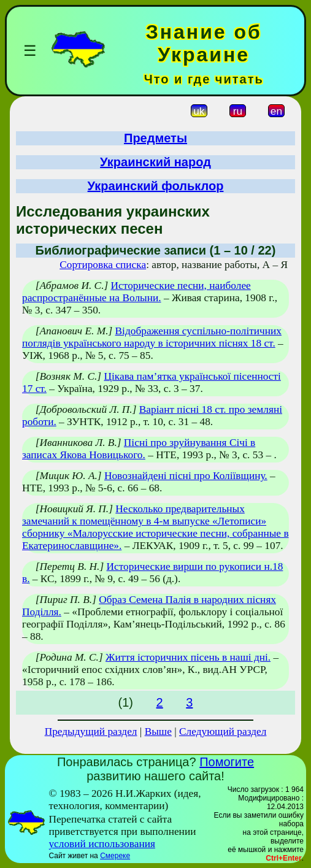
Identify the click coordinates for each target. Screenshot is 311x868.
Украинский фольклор (156, 186)
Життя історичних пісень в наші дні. (188, 657)
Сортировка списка (103, 265)
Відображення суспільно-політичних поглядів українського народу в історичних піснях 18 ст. (152, 337)
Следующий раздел (223, 732)
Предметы (155, 138)
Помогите (227, 762)
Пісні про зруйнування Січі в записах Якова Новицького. (139, 449)
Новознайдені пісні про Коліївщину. (186, 476)
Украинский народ (155, 162)
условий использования (102, 844)
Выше (158, 732)
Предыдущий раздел (91, 732)
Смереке (115, 856)
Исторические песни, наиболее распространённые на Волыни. (136, 292)
